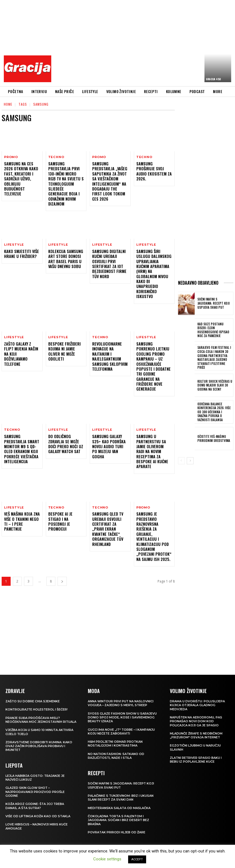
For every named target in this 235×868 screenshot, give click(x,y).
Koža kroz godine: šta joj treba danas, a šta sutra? (35, 793)
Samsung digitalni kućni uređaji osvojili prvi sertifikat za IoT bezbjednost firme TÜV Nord (109, 263)
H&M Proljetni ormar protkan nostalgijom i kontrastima (115, 727)
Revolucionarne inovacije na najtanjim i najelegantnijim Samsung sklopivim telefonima (109, 346)
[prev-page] (181, 459)
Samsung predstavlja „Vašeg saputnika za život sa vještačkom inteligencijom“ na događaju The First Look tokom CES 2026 (110, 181)
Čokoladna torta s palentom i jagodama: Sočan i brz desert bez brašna (119, 803)
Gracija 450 (213, 79)
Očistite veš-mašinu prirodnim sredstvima (213, 436)
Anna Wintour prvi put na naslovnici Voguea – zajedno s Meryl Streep (121, 686)
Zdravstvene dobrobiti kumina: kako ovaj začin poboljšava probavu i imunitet (39, 733)
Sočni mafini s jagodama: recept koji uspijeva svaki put (214, 303)
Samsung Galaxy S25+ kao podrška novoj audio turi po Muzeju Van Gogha (109, 430)
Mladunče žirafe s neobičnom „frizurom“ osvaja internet (196, 718)
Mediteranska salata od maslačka (119, 791)
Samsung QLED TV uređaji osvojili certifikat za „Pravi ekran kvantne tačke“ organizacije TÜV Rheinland (107, 513)
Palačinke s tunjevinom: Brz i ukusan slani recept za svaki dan (121, 781)
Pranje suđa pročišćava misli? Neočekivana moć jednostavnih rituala (34, 705)
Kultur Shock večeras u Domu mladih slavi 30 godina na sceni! (214, 383)
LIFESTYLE (14, 244)
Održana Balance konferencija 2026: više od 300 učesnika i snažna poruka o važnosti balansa (214, 410)
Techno (56, 157)
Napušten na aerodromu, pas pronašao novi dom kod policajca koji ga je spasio (196, 704)
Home (8, 104)
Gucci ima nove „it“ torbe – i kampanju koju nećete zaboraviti (122, 715)
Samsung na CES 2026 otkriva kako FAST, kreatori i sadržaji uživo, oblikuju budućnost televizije (21, 179)
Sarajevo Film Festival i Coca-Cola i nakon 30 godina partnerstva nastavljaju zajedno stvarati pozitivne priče (214, 356)
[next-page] (62, 564)
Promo (11, 157)
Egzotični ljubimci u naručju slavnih (195, 731)
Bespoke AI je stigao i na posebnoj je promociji (60, 505)
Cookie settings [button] (107, 859)
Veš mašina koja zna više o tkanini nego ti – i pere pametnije (22, 505)
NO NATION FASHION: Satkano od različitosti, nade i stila (116, 739)
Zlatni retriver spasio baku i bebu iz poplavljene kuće (196, 743)
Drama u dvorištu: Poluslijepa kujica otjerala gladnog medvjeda (198, 688)
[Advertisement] (145, 42)
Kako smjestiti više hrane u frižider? (22, 253)
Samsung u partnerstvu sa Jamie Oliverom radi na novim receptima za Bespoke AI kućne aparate (152, 435)
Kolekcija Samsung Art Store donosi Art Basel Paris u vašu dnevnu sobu (65, 258)
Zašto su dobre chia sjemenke (33, 684)
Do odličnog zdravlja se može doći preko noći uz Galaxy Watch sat (65, 428)
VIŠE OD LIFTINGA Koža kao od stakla (38, 803)
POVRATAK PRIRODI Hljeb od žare (117, 815)
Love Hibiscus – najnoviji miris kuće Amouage (37, 813)
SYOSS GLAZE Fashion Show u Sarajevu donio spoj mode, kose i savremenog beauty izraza (122, 701)
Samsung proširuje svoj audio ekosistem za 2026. (154, 169)
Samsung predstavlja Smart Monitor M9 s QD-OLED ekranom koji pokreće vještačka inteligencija (22, 433)
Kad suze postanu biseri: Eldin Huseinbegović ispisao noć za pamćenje (214, 330)
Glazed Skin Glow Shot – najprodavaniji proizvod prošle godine (35, 779)
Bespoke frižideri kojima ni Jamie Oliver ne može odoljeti (64, 341)
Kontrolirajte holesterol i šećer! (37, 693)
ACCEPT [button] (137, 859)
